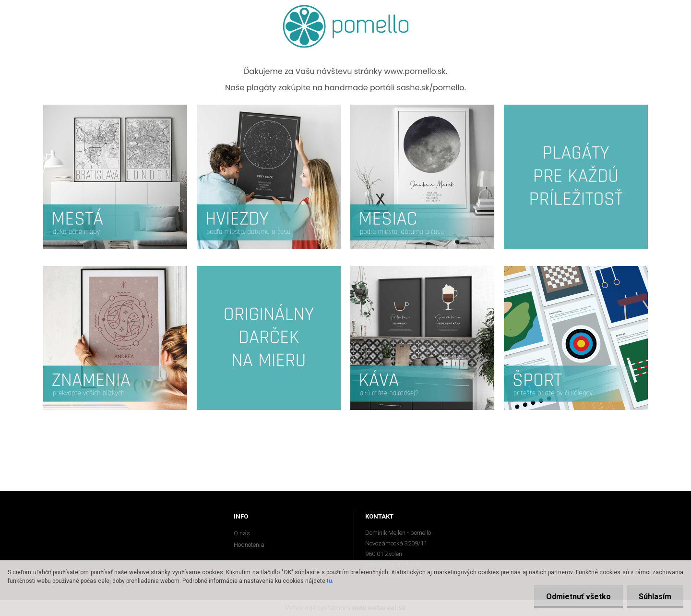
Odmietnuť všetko (578, 597)
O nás (242, 533)
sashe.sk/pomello (431, 88)
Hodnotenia (249, 545)
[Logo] (346, 26)
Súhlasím (655, 597)
